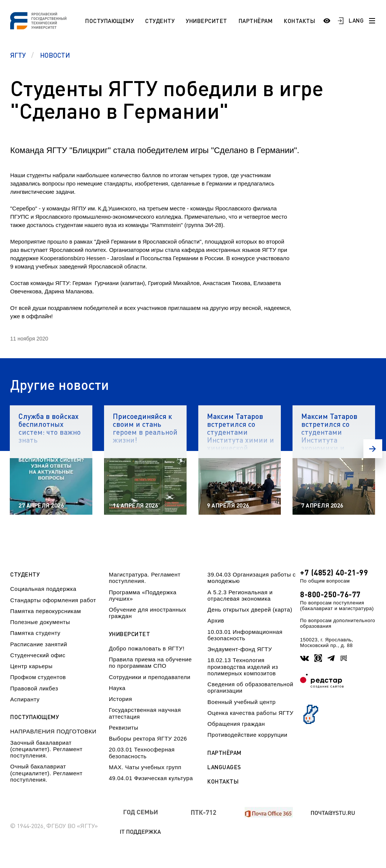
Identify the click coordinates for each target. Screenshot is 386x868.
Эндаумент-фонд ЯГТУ (240, 649)
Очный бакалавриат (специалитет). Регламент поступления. (46, 773)
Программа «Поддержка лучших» (143, 595)
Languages (224, 767)
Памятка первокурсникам (46, 611)
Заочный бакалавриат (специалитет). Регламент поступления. (46, 749)
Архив (216, 620)
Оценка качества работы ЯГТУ (250, 713)
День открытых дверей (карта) (250, 610)
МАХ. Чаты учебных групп (145, 767)
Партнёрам (256, 21)
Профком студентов (38, 677)
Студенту (160, 21)
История (121, 699)
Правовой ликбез (34, 688)
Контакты (299, 21)
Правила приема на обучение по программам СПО (150, 663)
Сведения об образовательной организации (250, 687)
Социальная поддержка (43, 589)
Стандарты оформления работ (53, 600)
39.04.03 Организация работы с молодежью (251, 578)
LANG (356, 20)
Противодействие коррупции (247, 735)
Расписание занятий (39, 644)
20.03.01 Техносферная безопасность (142, 753)
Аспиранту (25, 699)
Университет (207, 21)
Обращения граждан (236, 724)
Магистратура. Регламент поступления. (145, 578)
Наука (117, 688)
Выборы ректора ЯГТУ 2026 (148, 738)
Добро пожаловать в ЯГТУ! (147, 648)
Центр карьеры (31, 666)
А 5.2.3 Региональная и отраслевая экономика (240, 595)
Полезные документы (40, 622)
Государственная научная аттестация (145, 713)
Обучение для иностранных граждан (148, 613)
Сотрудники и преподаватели (150, 677)
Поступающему (110, 21)
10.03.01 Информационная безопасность (245, 635)
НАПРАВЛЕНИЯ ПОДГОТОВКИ (53, 731)
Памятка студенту (35, 633)
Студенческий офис (38, 655)
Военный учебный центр (241, 702)
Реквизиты (124, 728)
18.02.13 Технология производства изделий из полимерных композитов (243, 667)
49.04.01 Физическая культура (151, 778)
